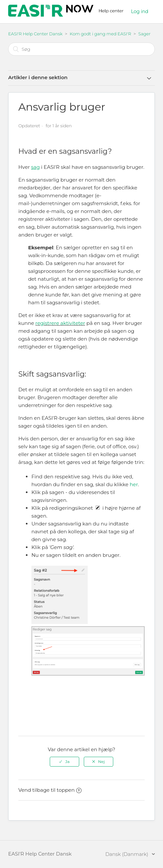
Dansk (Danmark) (127, 854)
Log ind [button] (140, 11)
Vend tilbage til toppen (50, 790)
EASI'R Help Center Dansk (35, 34)
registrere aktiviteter (60, 323)
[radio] (64, 762)
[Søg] (81, 49)
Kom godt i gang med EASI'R (100, 34)
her (134, 484)
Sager (145, 34)
